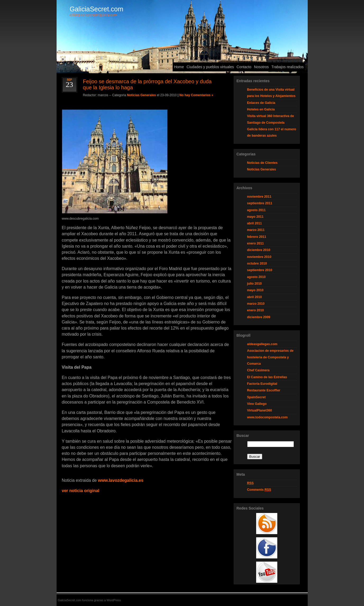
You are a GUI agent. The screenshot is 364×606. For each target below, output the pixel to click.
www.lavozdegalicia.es (121, 480)
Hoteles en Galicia (261, 109)
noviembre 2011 (259, 197)
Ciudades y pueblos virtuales (210, 67)
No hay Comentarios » (196, 95)
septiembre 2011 (260, 203)
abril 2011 (255, 223)
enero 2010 (256, 310)
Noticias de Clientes (262, 163)
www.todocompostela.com (268, 417)
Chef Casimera (258, 370)
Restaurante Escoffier (264, 390)
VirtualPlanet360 (260, 410)
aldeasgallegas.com (262, 344)
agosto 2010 (256, 277)
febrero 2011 (257, 237)
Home (179, 67)
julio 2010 (254, 284)
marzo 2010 (256, 304)
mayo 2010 (255, 290)
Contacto (244, 67)
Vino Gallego (257, 404)
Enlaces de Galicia (261, 103)
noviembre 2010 (259, 257)
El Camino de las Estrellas (267, 377)
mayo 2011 (255, 217)
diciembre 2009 (259, 317)
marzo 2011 (256, 230)
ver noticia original (81, 491)
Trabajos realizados (288, 67)
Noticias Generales (141, 95)
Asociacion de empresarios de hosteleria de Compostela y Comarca (270, 357)
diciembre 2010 (259, 250)
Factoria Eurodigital (262, 384)
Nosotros (261, 67)
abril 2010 (255, 297)
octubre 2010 (257, 263)
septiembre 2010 (260, 270)
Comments (259, 490)
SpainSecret (256, 397)
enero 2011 (256, 243)
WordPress (114, 600)
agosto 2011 (256, 210)
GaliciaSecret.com (97, 9)
